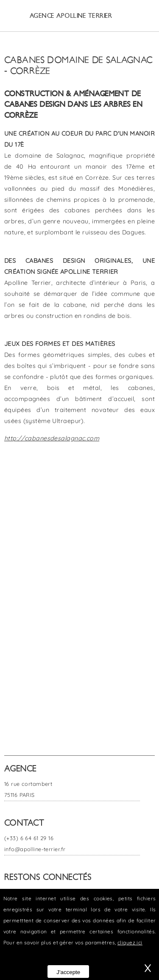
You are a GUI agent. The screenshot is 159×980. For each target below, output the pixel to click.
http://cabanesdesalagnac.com (52, 438)
